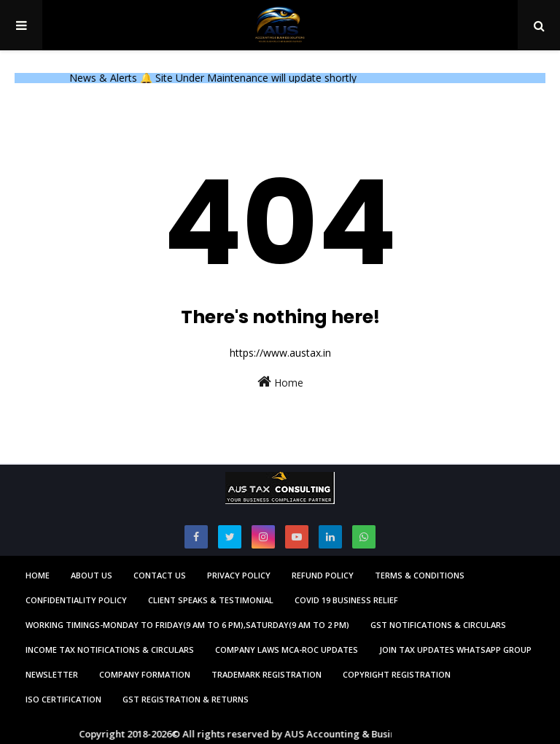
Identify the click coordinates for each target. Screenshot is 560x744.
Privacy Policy (239, 575)
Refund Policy (323, 575)
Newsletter (52, 674)
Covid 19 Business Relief (346, 600)
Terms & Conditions (420, 575)
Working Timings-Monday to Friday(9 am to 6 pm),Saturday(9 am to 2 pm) (187, 625)
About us (92, 575)
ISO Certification (63, 699)
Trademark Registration (267, 674)
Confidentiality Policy (76, 600)
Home (280, 382)
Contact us (160, 575)
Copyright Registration (397, 674)
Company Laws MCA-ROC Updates (287, 650)
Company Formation (145, 674)
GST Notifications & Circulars (438, 625)
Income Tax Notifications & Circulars (110, 650)
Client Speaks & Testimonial (211, 600)
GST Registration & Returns (186, 699)
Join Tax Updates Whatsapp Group (455, 650)
